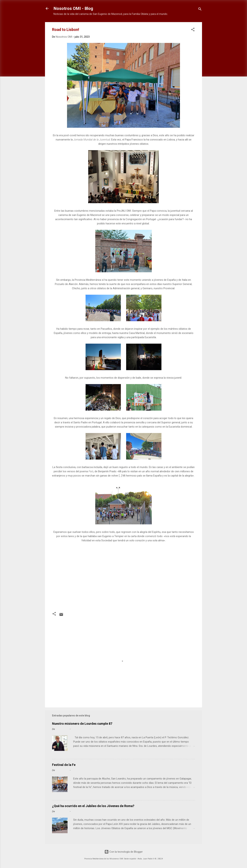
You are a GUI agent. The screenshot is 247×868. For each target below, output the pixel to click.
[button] (193, 30)
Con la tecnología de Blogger (124, 852)
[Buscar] (200, 10)
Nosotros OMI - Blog (73, 8)
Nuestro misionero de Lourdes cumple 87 (82, 724)
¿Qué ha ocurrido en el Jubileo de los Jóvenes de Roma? (93, 806)
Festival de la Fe (64, 765)
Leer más (188, 754)
